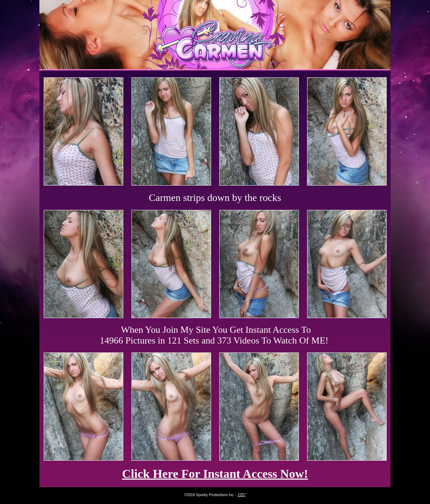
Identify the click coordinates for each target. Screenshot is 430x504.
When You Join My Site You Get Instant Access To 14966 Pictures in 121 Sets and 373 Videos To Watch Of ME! (214, 335)
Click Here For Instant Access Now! (215, 474)
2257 (242, 495)
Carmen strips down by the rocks (215, 198)
